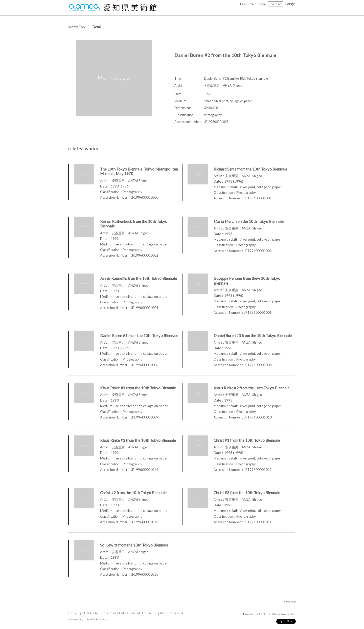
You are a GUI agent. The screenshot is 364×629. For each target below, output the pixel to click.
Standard (276, 4)
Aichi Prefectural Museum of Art (270, 614)
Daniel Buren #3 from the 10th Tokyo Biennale (253, 336)
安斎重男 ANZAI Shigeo (224, 85)
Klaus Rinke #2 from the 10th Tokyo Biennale (252, 388)
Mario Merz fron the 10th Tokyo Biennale (249, 221)
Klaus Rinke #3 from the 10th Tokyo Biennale (138, 440)
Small (262, 4)
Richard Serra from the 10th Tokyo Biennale (250, 169)
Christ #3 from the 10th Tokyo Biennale (247, 493)
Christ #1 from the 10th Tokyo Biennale (247, 440)
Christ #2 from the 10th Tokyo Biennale (133, 493)
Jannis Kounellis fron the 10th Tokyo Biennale (139, 278)
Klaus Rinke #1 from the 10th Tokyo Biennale (138, 388)
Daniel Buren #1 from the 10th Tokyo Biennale (139, 336)
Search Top (77, 27)
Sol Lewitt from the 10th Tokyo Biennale (134, 545)
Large (290, 4)
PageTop (291, 601)
